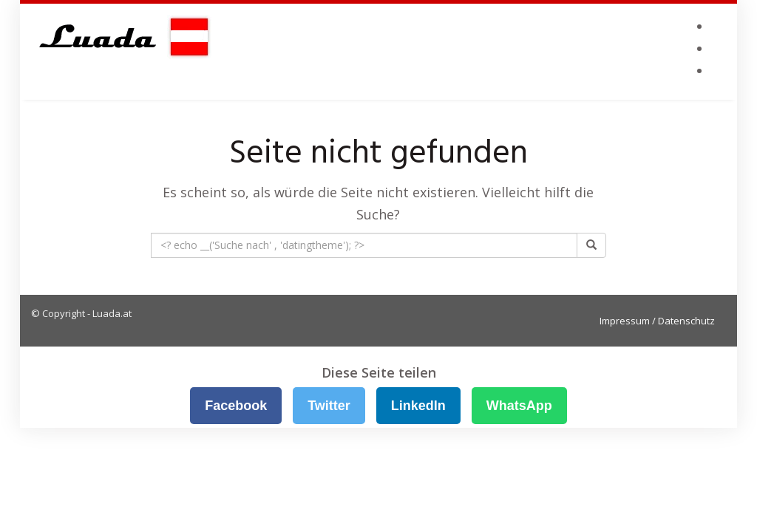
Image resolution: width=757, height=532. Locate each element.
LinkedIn (418, 406)
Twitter (329, 406)
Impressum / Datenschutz (657, 321)
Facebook (236, 406)
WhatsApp (519, 406)
